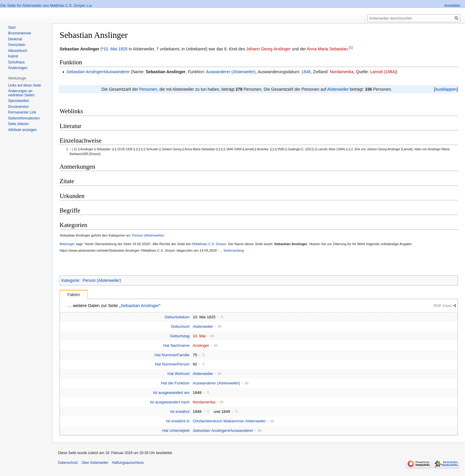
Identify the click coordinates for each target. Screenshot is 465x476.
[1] (351, 47)
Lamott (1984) (383, 72)
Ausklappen (446, 89)
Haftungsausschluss (128, 463)
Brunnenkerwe (19, 33)
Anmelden (452, 6)
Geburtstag (180, 336)
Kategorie (70, 280)
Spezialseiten (19, 101)
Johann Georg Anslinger (268, 49)
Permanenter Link (22, 112)
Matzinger (67, 244)
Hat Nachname (177, 345)
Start (12, 28)
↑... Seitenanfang (231, 250)
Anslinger (201, 345)
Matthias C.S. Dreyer (210, 244)
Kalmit (13, 56)
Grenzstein (17, 45)
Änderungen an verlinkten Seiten (21, 93)
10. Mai (110, 49)
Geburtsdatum (177, 317)
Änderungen (18, 68)
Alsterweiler (338, 89)
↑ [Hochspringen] (70, 149)
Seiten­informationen (24, 118)
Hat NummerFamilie (172, 355)
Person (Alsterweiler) (148, 235)
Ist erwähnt (180, 412)
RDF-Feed (443, 306)
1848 (306, 72)
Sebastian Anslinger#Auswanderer (98, 72)
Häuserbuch (18, 51)
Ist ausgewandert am (171, 393)
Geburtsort (180, 326)
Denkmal (15, 39)
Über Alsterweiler (95, 463)
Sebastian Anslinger (165, 72)
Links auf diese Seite (24, 85)
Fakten (74, 295)
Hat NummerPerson (172, 364)
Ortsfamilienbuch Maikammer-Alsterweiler (229, 421)
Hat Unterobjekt (176, 431)
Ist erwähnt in (178, 421)
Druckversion (18, 107)
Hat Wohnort (179, 374)
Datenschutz (68, 463)
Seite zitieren (18, 124)
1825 (123, 49)
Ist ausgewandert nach (170, 402)
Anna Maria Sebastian (327, 49)
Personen (148, 89)
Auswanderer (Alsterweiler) (231, 72)
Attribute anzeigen (22, 130)
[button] (446, 89)
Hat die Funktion (175, 383)
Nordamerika (342, 72)
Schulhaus (16, 62)
